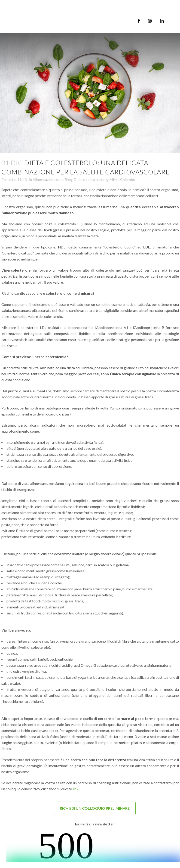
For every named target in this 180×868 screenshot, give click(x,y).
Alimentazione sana (48, 179)
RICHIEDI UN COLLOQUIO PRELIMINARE (95, 808)
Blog (69, 179)
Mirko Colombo (122, 179)
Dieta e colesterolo (89, 179)
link (76, 789)
